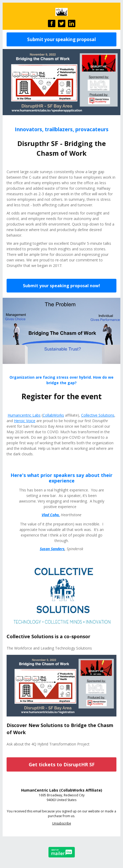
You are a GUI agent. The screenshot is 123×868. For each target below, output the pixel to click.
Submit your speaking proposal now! (61, 286)
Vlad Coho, (51, 515)
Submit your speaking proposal (61, 39)
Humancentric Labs (24, 415)
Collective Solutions (98, 415)
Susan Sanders (52, 549)
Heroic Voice (25, 421)
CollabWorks (53, 415)
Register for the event (61, 396)
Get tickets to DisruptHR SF (62, 764)
